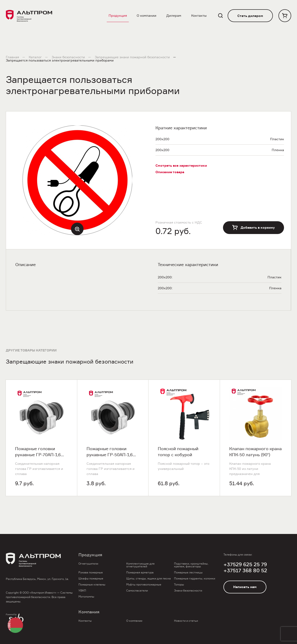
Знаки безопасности (68, 57)
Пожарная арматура (140, 572)
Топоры (179, 584)
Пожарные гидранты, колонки (195, 578)
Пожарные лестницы (188, 572)
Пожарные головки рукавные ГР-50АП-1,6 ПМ (110, 452)
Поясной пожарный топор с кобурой (178, 452)
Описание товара (170, 172)
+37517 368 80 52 (245, 571)
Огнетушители (88, 564)
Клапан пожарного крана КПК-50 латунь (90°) (255, 452)
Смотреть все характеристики (181, 166)
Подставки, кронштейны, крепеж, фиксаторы (191, 565)
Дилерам (174, 15)
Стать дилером (250, 16)
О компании (147, 15)
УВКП (82, 590)
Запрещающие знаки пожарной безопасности (132, 57)
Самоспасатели (137, 590)
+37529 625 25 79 (245, 564)
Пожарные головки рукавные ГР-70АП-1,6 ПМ (38, 452)
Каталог (35, 57)
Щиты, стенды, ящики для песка (148, 578)
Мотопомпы (86, 597)
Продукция (118, 15)
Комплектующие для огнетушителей (140, 565)
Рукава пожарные (91, 572)
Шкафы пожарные (91, 578)
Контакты (199, 15)
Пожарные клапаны (92, 584)
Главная (12, 57)
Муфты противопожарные (144, 584)
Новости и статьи (186, 621)
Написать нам (245, 587)
